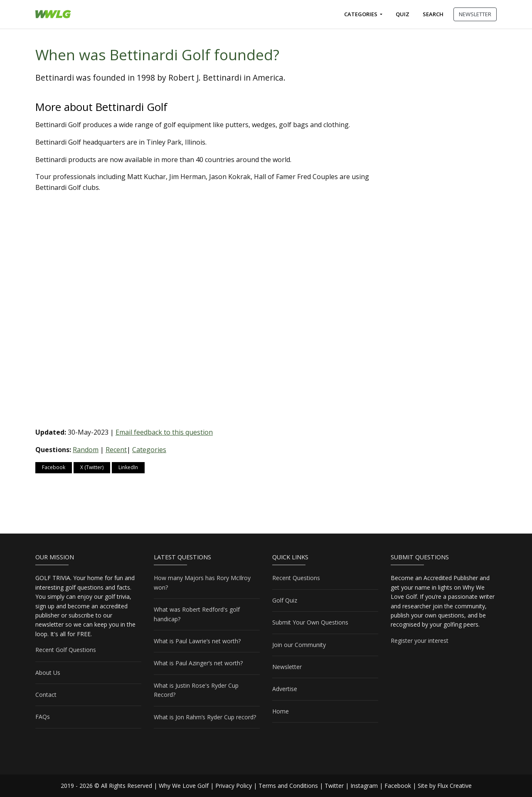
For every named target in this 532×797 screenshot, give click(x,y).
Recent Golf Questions (66, 650)
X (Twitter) (92, 467)
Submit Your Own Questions (310, 622)
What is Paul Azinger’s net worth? (198, 663)
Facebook (54, 467)
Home (281, 711)
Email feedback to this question (164, 432)
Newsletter (287, 667)
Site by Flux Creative (445, 786)
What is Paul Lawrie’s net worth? (197, 641)
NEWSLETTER (475, 14)
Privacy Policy (234, 786)
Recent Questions (296, 578)
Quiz (403, 14)
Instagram (364, 786)
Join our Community (299, 645)
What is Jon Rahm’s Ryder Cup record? (205, 717)
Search (433, 14)
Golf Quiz (285, 600)
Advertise (285, 689)
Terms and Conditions (288, 786)
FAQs (43, 717)
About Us (48, 673)
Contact (46, 695)
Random (86, 450)
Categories (361, 14)
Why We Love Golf (184, 786)
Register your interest (420, 641)
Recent (116, 450)
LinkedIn (128, 467)
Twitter (334, 786)
